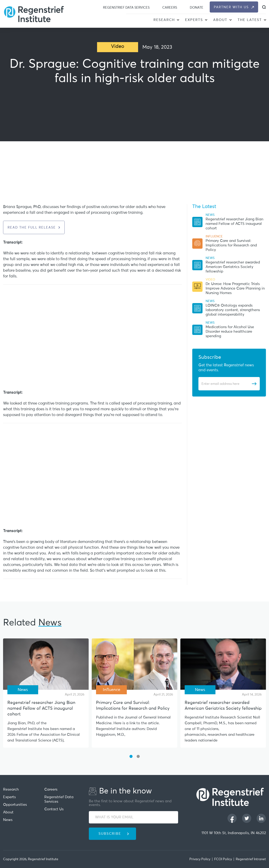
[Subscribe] (254, 384)
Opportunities (15, 805)
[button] (178, 21)
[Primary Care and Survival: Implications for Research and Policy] (134, 664)
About (220, 20)
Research (164, 20)
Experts (194, 20)
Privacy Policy (200, 859)
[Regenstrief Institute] (34, 14)
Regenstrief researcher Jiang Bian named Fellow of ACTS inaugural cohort (234, 224)
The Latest (250, 20)
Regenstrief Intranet (251, 859)
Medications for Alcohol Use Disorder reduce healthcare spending (230, 332)
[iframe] (135, 144)
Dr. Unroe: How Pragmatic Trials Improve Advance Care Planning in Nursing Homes (235, 289)
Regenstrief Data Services (126, 8)
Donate (197, 8)
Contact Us (54, 809)
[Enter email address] (227, 384)
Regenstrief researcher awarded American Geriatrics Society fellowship (233, 267)
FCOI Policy (223, 859)
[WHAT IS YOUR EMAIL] (133, 817)
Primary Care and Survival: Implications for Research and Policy (231, 245)
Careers (170, 8)
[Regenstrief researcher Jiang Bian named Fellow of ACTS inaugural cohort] (46, 664)
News (8, 820)
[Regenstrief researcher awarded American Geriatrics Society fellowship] (223, 664)
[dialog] (264, 7)
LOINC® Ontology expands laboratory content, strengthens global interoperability (233, 310)
